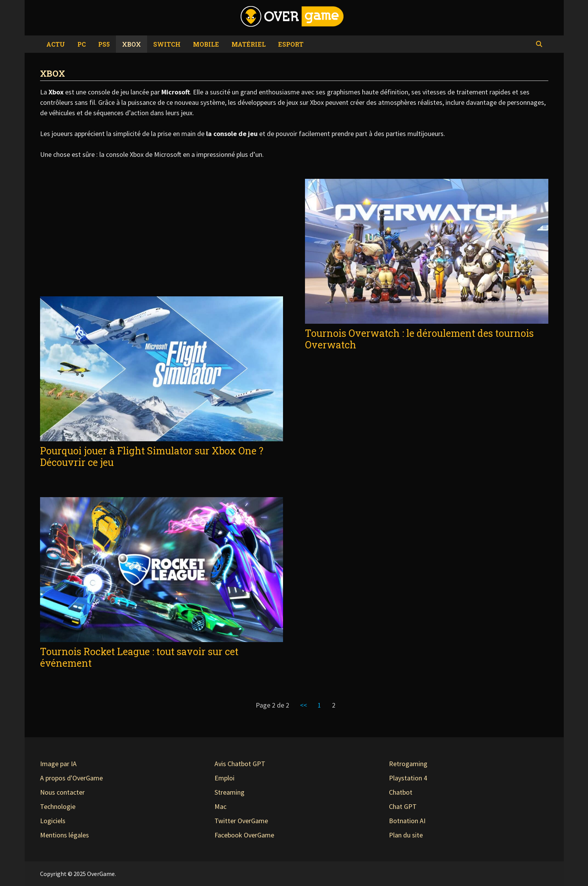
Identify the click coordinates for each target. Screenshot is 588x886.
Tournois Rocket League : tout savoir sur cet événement (139, 657)
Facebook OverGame (244, 835)
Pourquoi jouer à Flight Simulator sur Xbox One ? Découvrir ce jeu (152, 456)
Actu (56, 44)
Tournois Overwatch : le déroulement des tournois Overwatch (419, 339)
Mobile (206, 44)
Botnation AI (407, 821)
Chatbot (401, 792)
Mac (220, 806)
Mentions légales (64, 835)
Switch (167, 44)
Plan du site (406, 835)
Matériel (249, 44)
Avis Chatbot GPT (240, 764)
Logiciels (53, 821)
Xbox (132, 44)
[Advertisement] (162, 237)
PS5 (104, 44)
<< (303, 705)
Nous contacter (62, 792)
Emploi (224, 778)
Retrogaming (408, 764)
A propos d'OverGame (71, 778)
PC (82, 44)
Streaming (230, 792)
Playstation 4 (408, 778)
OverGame (101, 874)
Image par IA (58, 764)
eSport (291, 44)
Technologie (58, 806)
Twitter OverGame (241, 821)
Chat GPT (403, 806)
